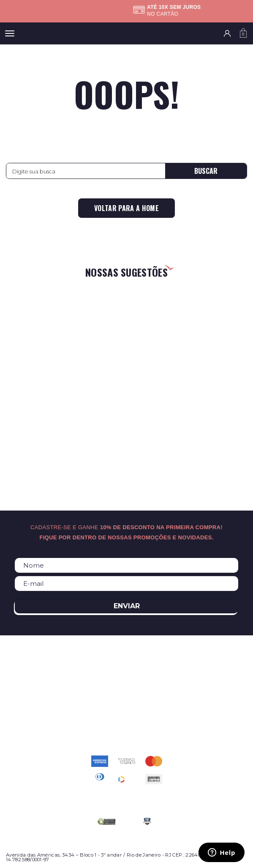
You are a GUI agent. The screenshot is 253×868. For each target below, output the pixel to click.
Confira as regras (132, 14)
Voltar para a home (126, 208)
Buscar (206, 171)
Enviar (127, 606)
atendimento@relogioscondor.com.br (127, 722)
